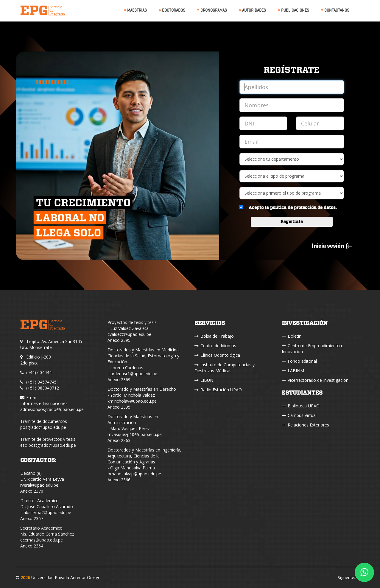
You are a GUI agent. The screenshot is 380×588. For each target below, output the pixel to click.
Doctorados (172, 10)
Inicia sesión (332, 246)
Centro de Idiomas (215, 346)
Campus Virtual (299, 415)
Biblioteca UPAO (301, 406)
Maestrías (135, 10)
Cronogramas (212, 10)
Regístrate (292, 222)
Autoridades (252, 10)
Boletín (292, 336)
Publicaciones (293, 10)
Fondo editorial (299, 361)
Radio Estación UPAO (218, 390)
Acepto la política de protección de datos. (293, 208)
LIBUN (204, 380)
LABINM (293, 371)
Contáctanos (335, 10)
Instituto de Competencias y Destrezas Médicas (225, 368)
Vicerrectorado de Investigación (315, 380)
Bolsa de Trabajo (214, 336)
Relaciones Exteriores (305, 425)
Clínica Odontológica (217, 355)
